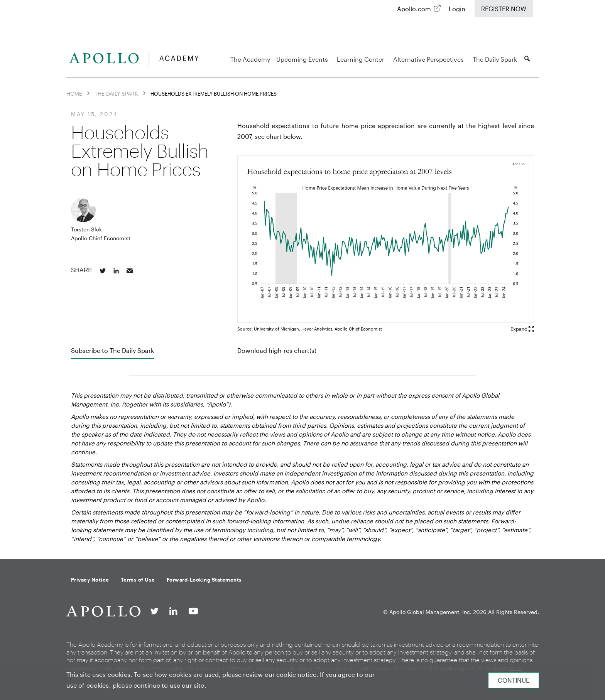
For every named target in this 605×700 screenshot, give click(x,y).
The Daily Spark (495, 59)
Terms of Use (138, 580)
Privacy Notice (90, 580)
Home (74, 94)
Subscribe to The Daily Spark (112, 350)
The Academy (250, 59)
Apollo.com (414, 9)
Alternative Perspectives (430, 59)
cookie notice (296, 674)
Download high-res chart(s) (277, 350)
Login (457, 9)
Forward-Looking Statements (204, 580)
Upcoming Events (303, 59)
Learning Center (362, 59)
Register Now (504, 9)
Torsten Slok (86, 229)
